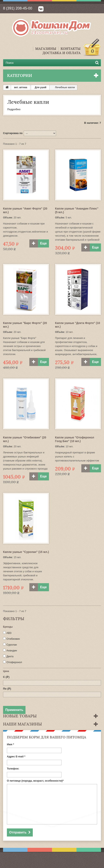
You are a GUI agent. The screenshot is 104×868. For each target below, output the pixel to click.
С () (6, 677)
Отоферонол (14, 662)
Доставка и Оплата (62, 53)
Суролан (12, 645)
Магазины (46, 49)
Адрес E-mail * (16, 756)
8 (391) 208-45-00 (18, 8)
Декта (10, 656)
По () (7, 689)
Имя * (10, 744)
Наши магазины (22, 724)
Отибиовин (13, 639)
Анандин (12, 650)
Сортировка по (13, 133)
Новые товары (20, 716)
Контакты (71, 49)
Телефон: (13, 769)
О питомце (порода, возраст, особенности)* (35, 781)
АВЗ (9, 633)
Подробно (14, 109)
